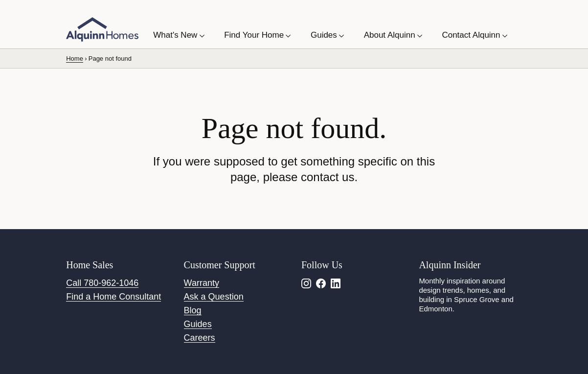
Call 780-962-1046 (102, 283)
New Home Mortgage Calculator (288, 12)
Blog (193, 310)
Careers (200, 338)
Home (75, 58)
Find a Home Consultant (113, 297)
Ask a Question (214, 297)
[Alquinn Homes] (102, 29)
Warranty (202, 283)
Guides (198, 324)
